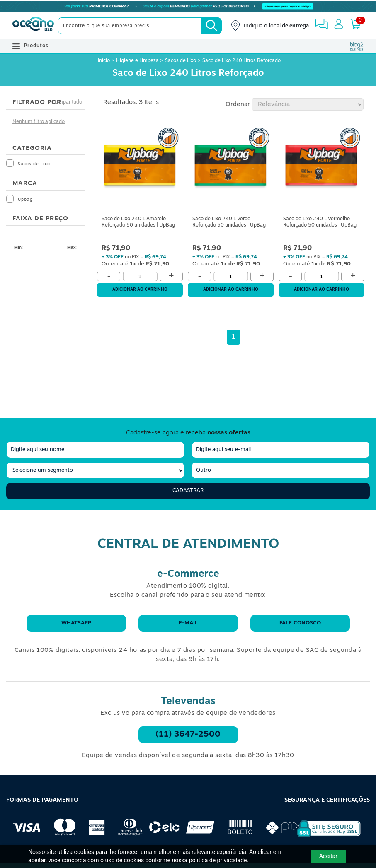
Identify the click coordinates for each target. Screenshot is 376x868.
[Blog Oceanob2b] (357, 46)
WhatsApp (76, 623)
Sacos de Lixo (181, 61)
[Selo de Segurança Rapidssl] (323, 837)
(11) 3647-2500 (188, 735)
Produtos (30, 46)
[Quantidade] (140, 276)
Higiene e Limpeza (137, 61)
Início (104, 61)
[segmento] (95, 470)
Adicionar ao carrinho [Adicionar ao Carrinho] (140, 290)
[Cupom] (188, 6)
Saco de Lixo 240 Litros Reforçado (241, 61)
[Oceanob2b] (33, 26)
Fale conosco (300, 623)
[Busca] (211, 26)
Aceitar (328, 856)
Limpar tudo (68, 102)
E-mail (188, 623)
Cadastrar (188, 491)
